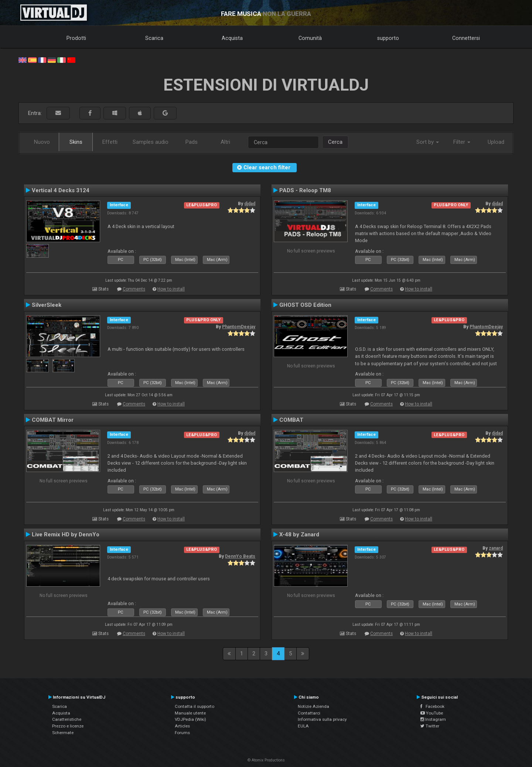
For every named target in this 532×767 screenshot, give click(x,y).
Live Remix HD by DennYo (66, 534)
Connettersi (466, 38)
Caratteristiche (67, 719)
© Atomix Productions (266, 760)
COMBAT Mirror (53, 420)
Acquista (232, 38)
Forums (182, 733)
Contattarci (309, 713)
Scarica (154, 38)
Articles (182, 726)
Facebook (432, 706)
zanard (496, 548)
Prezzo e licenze (68, 726)
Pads (192, 142)
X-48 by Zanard (299, 534)
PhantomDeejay (239, 327)
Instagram (433, 719)
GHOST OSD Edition (305, 305)
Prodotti (76, 38)
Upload (496, 142)
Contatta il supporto (195, 706)
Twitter (430, 726)
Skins (76, 142)
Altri (225, 142)
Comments (134, 289)
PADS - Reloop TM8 (305, 190)
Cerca (335, 142)
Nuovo (42, 142)
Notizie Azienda (313, 706)
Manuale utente (190, 713)
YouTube (432, 713)
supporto (388, 38)
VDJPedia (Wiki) (190, 719)
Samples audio (151, 142)
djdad (250, 204)
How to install (171, 289)
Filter (462, 142)
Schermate (63, 733)
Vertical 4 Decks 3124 (61, 190)
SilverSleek (47, 305)
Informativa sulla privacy (322, 719)
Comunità (310, 38)
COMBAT (291, 420)
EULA (303, 726)
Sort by (428, 142)
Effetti (110, 142)
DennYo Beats (240, 556)
